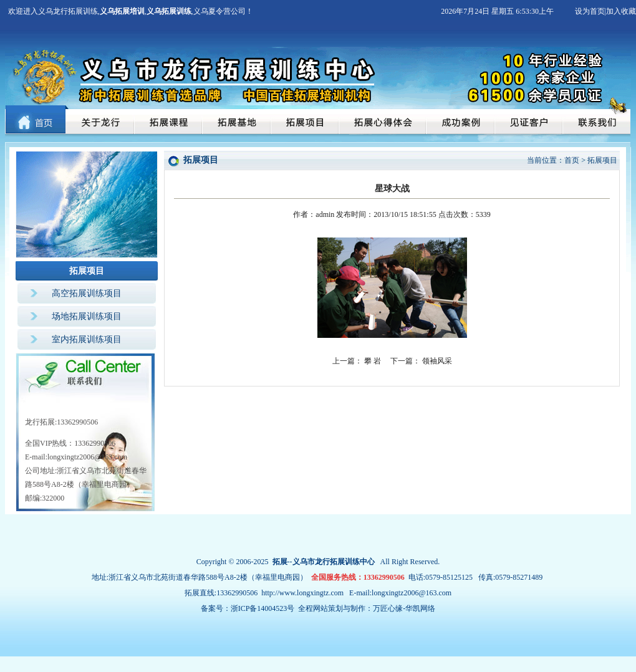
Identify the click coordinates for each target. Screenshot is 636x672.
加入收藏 (621, 11)
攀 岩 (373, 361)
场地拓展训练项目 (87, 316)
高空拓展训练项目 (87, 293)
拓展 (280, 562)
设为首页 (590, 11)
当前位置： (546, 160)
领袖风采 (437, 361)
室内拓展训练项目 (87, 339)
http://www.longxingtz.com (302, 593)
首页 (572, 160)
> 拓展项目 (599, 160)
